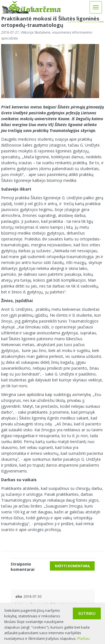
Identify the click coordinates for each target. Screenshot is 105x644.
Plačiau (83, 638)
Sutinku (87, 613)
